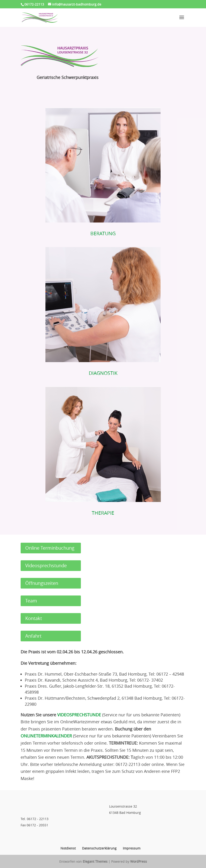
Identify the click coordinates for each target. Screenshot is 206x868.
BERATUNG (103, 233)
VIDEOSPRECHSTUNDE (79, 715)
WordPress (139, 861)
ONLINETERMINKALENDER (46, 736)
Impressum (132, 848)
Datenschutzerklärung (99, 848)
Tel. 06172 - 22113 (35, 819)
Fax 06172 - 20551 (34, 825)
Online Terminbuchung (50, 548)
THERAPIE (103, 513)
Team (31, 601)
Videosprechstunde (46, 566)
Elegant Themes (95, 861)
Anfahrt (33, 636)
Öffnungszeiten (42, 583)
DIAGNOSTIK (103, 373)
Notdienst (68, 848)
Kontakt (34, 618)
